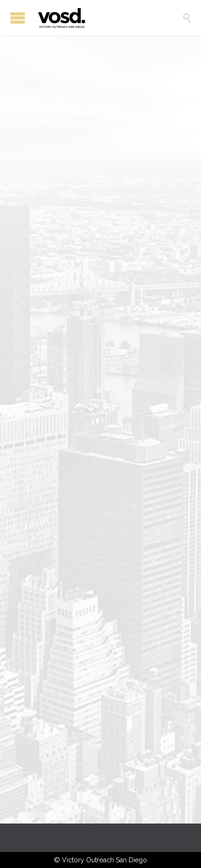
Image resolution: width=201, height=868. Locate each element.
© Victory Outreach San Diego (100, 860)
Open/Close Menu (18, 18)
